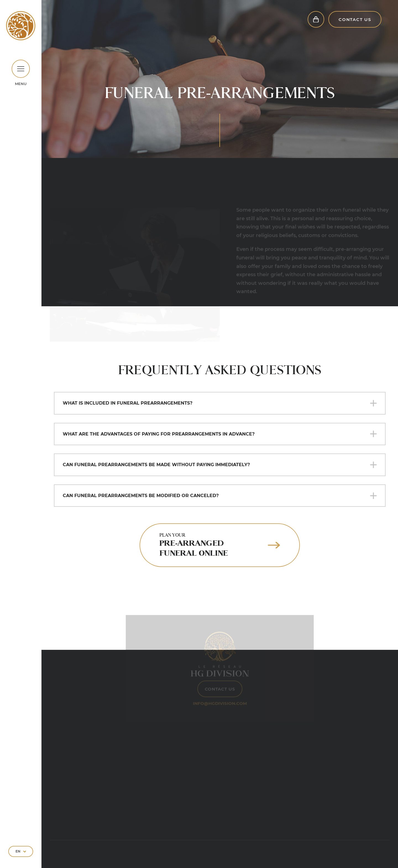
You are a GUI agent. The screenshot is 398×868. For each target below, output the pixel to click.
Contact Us (355, 23)
